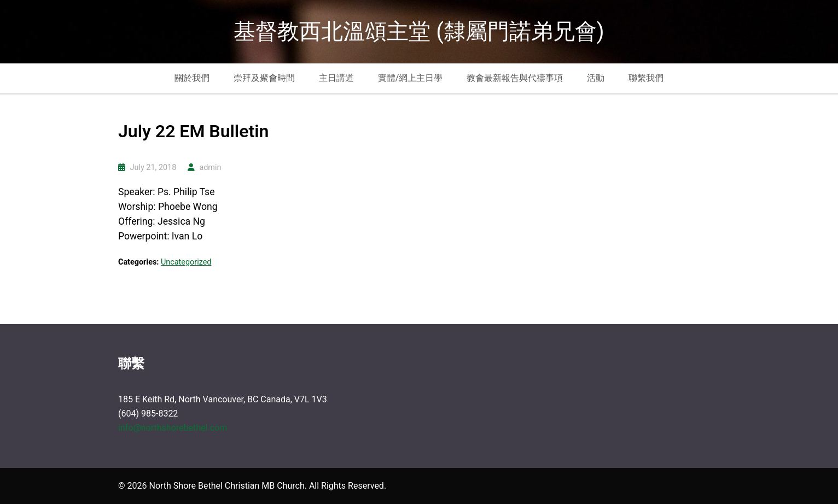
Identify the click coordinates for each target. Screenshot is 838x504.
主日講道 (336, 78)
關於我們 (192, 78)
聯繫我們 (646, 78)
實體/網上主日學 (411, 78)
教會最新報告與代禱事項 (515, 78)
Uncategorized (186, 262)
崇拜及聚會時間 (264, 78)
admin (210, 168)
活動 (596, 78)
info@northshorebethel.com (173, 428)
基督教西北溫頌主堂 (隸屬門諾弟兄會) (419, 31)
